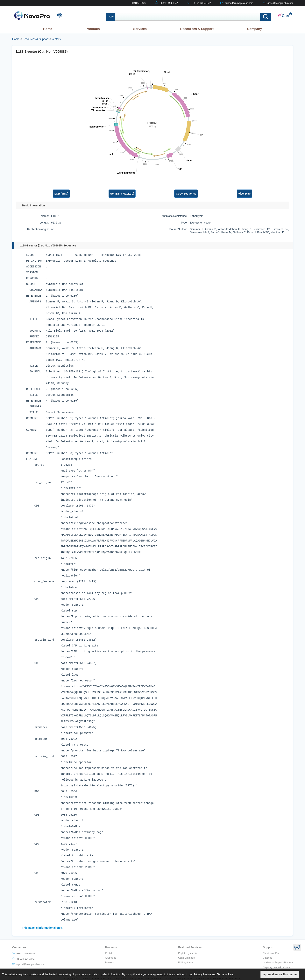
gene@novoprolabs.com (280, 3)
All (110, 17)
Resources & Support (197, 29)
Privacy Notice (202, 974)
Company (254, 29)
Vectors (56, 39)
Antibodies (110, 958)
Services (140, 29)
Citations (268, 958)
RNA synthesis (186, 963)
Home (48, 29)
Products (93, 29)
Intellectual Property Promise (278, 963)
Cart (284, 16)
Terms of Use (225, 974)
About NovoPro (271, 953)
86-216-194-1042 (169, 3)
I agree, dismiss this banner (280, 974)
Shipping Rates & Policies (276, 967)
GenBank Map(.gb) (122, 194)
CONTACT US (138, 3)
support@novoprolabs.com (239, 3)
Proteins (109, 963)
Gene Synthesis (186, 958)
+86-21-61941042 (201, 3)
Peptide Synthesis (188, 953)
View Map (245, 194)
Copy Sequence (186, 194)
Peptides (110, 953)
